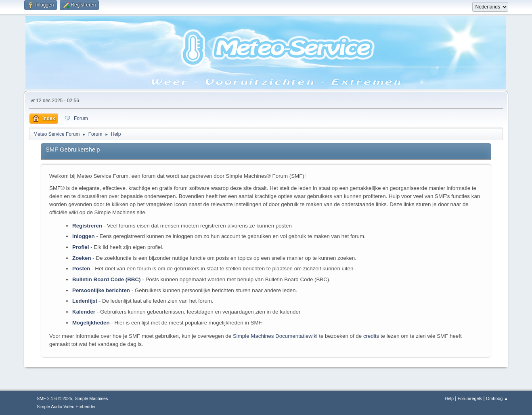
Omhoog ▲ (497, 398)
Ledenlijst (85, 301)
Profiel (81, 247)
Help (449, 398)
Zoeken (82, 258)
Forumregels (470, 398)
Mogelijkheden (91, 323)
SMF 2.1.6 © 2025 (54, 398)
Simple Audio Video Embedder (66, 407)
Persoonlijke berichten (101, 290)
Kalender (84, 312)
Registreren (87, 226)
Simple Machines (91, 398)
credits (371, 336)
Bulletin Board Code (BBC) (107, 279)
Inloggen (84, 236)
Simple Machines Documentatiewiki (275, 336)
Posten (81, 269)
